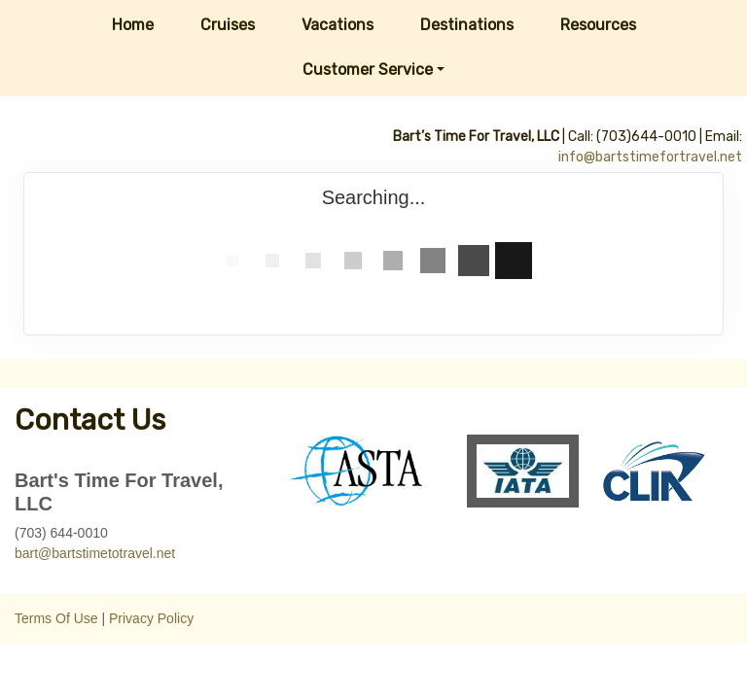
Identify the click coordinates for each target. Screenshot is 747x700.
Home (133, 25)
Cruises (228, 25)
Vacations (338, 25)
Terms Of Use (56, 618)
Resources (598, 25)
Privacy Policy (151, 618)
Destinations (467, 25)
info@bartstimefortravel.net (650, 157)
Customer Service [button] (368, 70)
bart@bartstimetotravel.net (95, 553)
